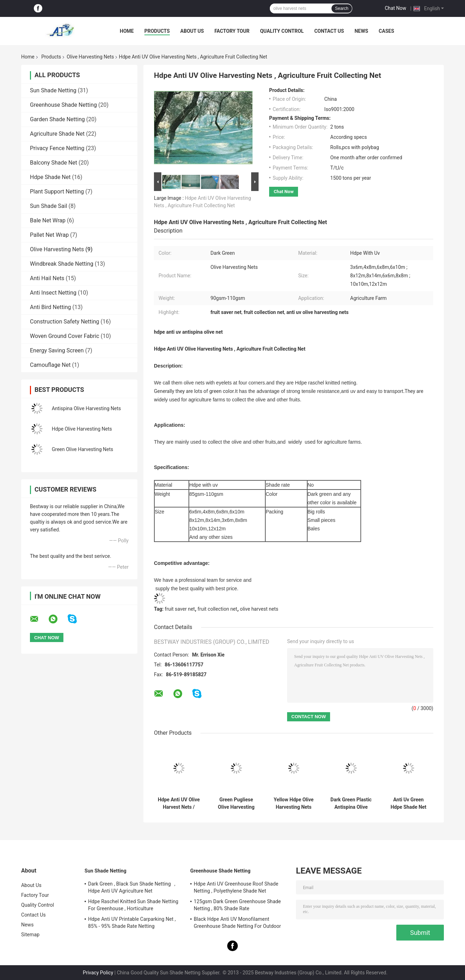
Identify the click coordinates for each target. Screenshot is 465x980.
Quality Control (282, 31)
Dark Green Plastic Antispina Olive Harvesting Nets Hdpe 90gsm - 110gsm (351, 803)
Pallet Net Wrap (49, 235)
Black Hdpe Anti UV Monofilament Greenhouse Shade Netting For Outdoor (237, 923)
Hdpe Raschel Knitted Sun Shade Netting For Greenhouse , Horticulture (133, 905)
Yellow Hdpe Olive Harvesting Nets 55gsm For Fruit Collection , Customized (294, 803)
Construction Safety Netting (64, 322)
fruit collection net (218, 609)
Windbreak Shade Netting (62, 264)
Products (157, 31)
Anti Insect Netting (53, 293)
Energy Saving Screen (57, 350)
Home (127, 31)
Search (342, 8)
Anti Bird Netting (51, 307)
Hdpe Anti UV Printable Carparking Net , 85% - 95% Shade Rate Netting (132, 923)
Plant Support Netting (57, 192)
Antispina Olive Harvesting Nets (86, 408)
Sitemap (30, 935)
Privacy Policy (98, 973)
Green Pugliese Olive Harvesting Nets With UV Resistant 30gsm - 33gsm (236, 803)
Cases (386, 31)
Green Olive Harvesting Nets (82, 449)
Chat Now (395, 8)
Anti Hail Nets (47, 278)
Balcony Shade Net (54, 163)
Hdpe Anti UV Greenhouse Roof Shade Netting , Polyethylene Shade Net (236, 887)
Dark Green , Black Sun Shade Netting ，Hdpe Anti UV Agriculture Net (133, 887)
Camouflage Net (50, 365)
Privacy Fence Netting (57, 148)
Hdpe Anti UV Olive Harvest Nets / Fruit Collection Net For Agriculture (179, 803)
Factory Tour (232, 31)
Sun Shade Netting (53, 90)
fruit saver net (180, 609)
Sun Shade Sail (49, 206)
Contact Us (329, 31)
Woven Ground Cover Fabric (65, 336)
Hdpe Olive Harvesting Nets (82, 429)
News (361, 31)
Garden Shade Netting (57, 119)
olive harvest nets (259, 609)
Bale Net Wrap (48, 220)
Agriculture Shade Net (57, 134)
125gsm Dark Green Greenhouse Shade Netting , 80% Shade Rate (237, 905)
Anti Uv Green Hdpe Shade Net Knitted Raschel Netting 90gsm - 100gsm (408, 803)
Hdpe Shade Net (50, 177)
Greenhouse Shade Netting (63, 105)
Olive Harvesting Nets (90, 57)
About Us (192, 31)
